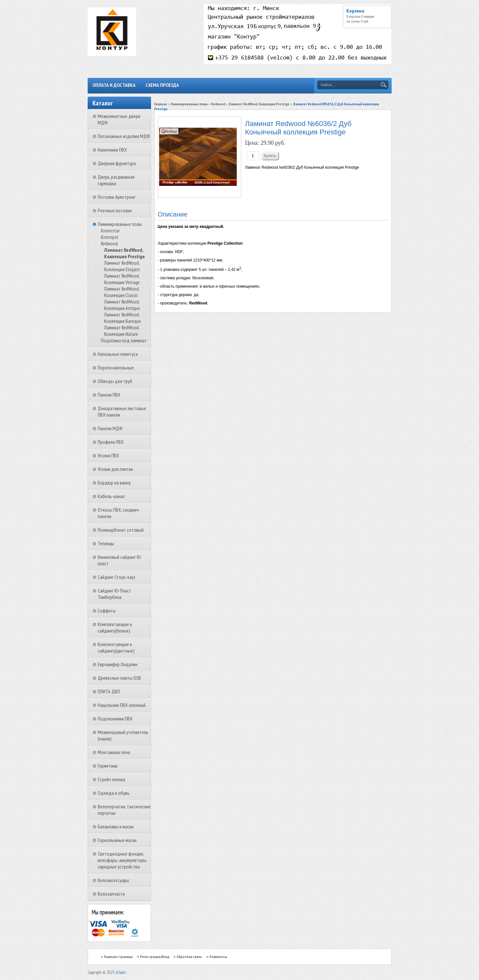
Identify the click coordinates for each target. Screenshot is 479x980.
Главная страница (118, 957)
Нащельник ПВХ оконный (122, 705)
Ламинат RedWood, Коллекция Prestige (125, 253)
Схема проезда (162, 85)
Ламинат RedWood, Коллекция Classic (122, 292)
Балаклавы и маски (116, 826)
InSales (121, 972)
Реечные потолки (115, 210)
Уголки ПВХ (108, 455)
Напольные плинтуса (118, 354)
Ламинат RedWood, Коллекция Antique (122, 305)
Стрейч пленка (111, 779)
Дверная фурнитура (117, 163)
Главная (161, 104)
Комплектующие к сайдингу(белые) (115, 627)
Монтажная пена (114, 752)
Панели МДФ (110, 428)
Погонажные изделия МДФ (124, 136)
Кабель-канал (111, 496)
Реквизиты (218, 957)
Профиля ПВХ (111, 442)
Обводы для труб (115, 381)
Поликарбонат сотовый (121, 530)
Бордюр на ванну (114, 483)
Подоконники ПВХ (115, 719)
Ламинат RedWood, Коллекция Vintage (122, 279)
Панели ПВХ (109, 395)
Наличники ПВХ (112, 150)
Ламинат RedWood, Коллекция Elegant (122, 266)
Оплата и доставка (114, 85)
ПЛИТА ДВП (109, 691)
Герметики (108, 766)
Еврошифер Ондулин (118, 664)
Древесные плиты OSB (119, 678)
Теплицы (106, 543)
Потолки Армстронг (117, 197)
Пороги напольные (116, 367)
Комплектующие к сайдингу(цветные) (116, 647)
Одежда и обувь (114, 793)
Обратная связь (189, 957)
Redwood (109, 243)
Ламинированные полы (120, 224)
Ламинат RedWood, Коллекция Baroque (123, 318)
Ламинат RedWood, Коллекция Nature (122, 331)
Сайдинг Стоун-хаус (117, 577)
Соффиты (107, 611)
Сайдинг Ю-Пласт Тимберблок (114, 594)
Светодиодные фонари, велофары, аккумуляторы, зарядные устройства (122, 860)
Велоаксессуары (113, 880)
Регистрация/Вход (155, 957)
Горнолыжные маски (117, 840)
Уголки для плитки (115, 469)
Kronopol (110, 237)
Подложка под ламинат (124, 340)
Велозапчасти (111, 894)
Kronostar (110, 230)
